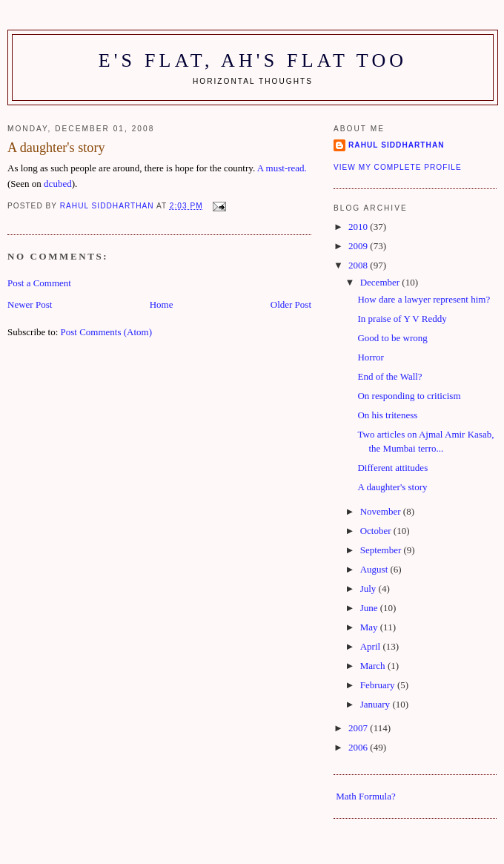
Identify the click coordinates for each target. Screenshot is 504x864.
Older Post (291, 304)
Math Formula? (366, 796)
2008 (359, 265)
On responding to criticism (409, 396)
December (381, 282)
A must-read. (282, 168)
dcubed (58, 184)
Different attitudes (392, 468)
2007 (359, 728)
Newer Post (30, 304)
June (370, 608)
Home (162, 304)
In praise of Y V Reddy (402, 319)
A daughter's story (392, 487)
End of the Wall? (389, 376)
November (382, 511)
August (375, 569)
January (377, 704)
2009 (359, 246)
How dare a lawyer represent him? (424, 299)
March (374, 666)
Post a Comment (39, 283)
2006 (359, 747)
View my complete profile (398, 167)
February (379, 685)
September (382, 550)
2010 (359, 227)
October (377, 531)
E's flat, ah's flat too (253, 60)
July (369, 588)
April (372, 646)
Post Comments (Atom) (107, 332)
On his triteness (387, 415)
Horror (370, 357)
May (370, 627)
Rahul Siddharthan (397, 145)
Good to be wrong (392, 338)
